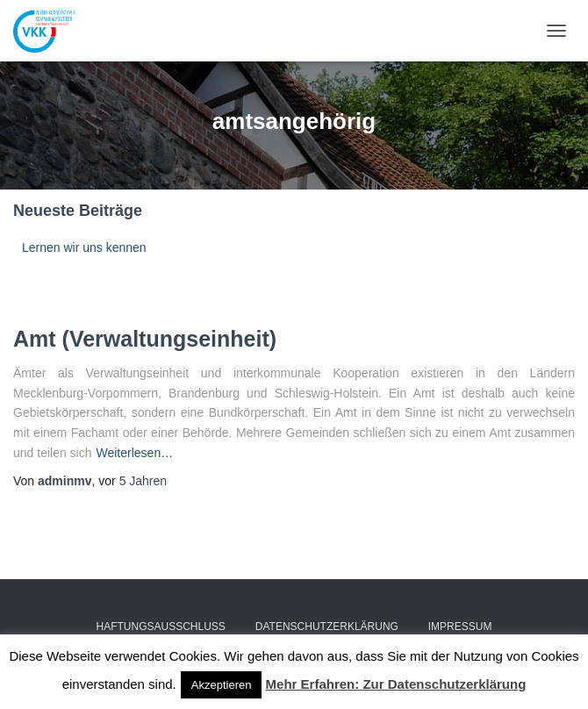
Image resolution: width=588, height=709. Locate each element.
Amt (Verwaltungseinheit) (145, 339)
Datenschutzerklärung (327, 627)
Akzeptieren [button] (222, 685)
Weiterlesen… (135, 453)
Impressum (460, 627)
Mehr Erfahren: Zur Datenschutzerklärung (396, 684)
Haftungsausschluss (161, 627)
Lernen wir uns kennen (84, 247)
